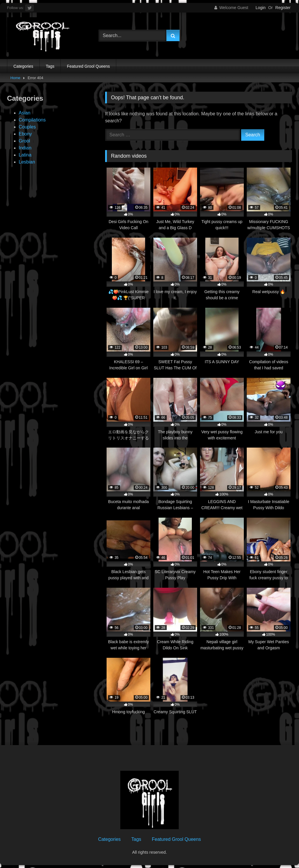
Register (283, 8)
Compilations (32, 120)
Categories (23, 66)
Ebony (25, 134)
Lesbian (27, 162)
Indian (25, 148)
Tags (50, 66)
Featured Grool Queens (88, 66)
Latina (25, 155)
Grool (24, 141)
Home (15, 78)
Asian (25, 113)
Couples (27, 127)
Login (260, 8)
